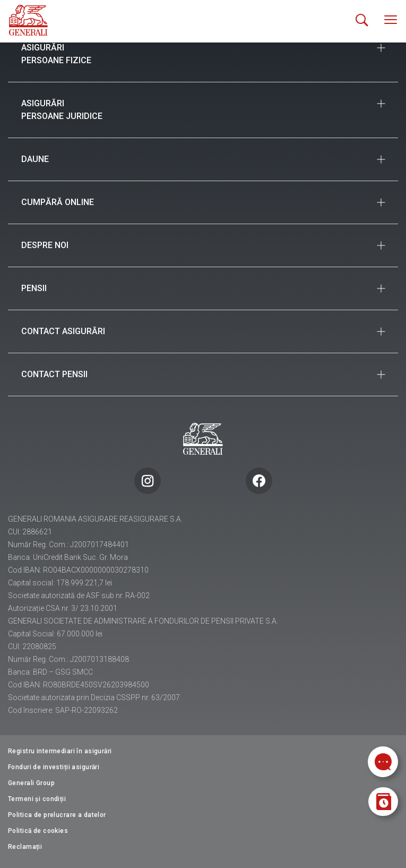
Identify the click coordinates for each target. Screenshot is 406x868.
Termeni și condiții (37, 799)
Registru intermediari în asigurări (60, 751)
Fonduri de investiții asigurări (54, 767)
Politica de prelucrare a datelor (57, 815)
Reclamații (25, 847)
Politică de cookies (38, 831)
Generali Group (31, 783)
